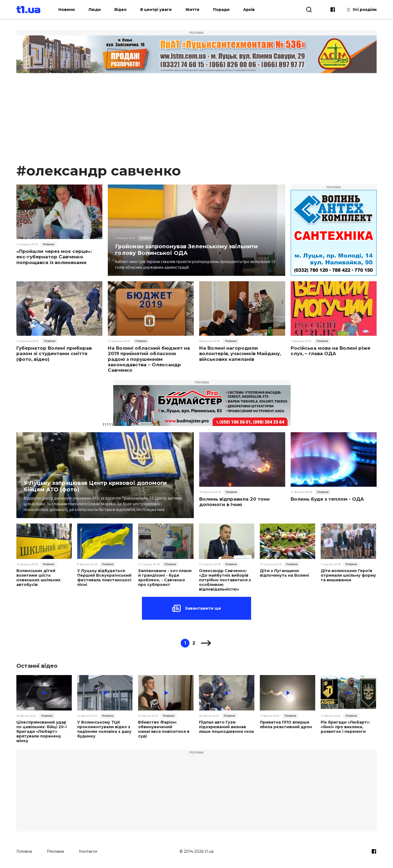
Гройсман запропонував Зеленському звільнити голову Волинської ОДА (188, 249)
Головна (24, 851)
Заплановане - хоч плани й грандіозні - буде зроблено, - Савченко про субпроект (165, 578)
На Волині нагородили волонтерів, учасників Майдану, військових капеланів (240, 354)
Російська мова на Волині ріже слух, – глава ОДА (331, 351)
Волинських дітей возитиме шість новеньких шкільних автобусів (38, 578)
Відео (124, 10)
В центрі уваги (159, 10)
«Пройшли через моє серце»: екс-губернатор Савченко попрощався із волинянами (54, 257)
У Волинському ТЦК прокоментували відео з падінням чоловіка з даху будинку (104, 729)
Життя (196, 10)
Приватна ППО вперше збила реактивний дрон (286, 724)
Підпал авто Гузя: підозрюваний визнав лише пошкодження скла (226, 727)
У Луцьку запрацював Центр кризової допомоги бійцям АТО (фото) (96, 486)
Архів (252, 10)
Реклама (55, 851)
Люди (98, 10)
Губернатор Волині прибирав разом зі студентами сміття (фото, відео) (54, 354)
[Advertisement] (196, 121)
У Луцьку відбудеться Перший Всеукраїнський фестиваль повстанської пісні (104, 578)
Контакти (88, 851)
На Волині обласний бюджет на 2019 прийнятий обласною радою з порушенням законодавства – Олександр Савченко (149, 359)
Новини (70, 10)
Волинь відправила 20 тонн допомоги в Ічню (234, 502)
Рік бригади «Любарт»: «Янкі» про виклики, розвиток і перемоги (345, 727)
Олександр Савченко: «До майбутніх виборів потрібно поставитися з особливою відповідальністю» (224, 580)
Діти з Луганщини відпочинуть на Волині (284, 573)
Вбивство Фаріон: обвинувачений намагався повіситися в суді (164, 729)
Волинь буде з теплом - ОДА (327, 499)
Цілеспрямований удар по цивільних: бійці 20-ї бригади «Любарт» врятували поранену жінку (41, 731)
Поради (224, 10)
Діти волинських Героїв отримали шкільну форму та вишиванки (348, 575)
